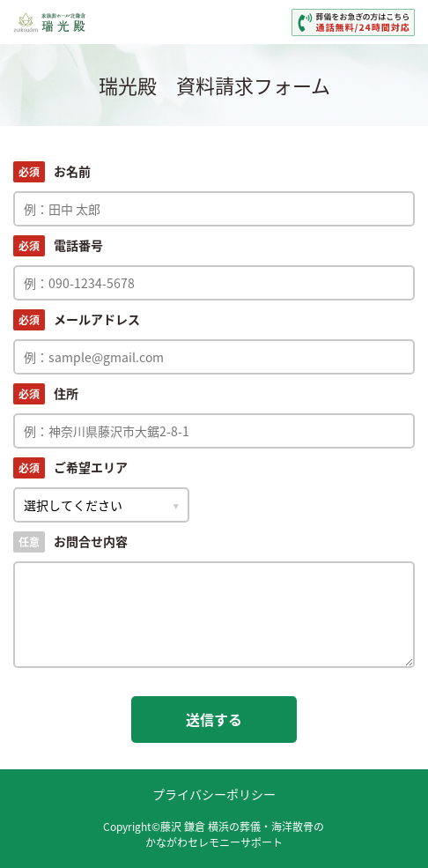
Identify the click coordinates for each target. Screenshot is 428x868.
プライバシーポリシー (214, 794)
